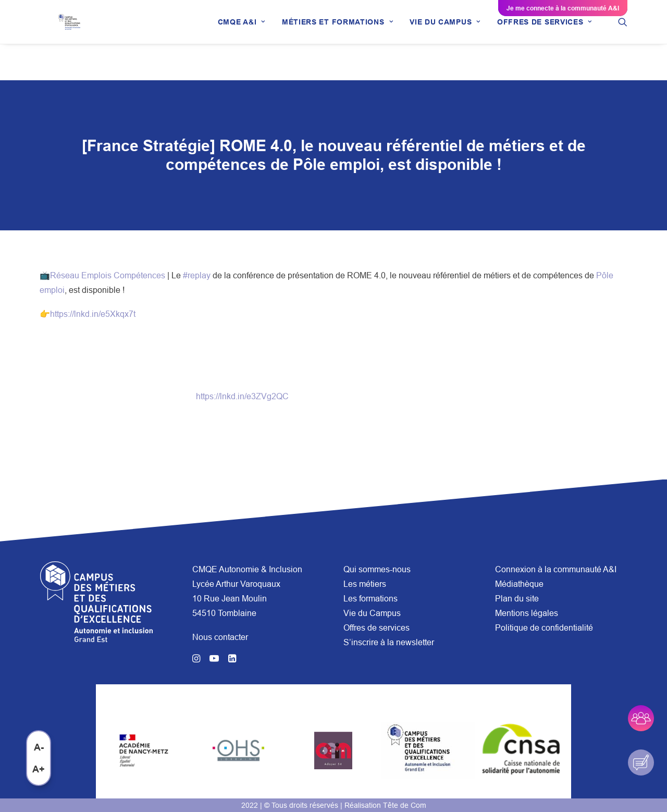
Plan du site (517, 598)
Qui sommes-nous (377, 569)
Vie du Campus (372, 613)
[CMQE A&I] (76, 40)
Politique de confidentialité (544, 628)
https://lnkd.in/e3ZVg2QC (242, 397)
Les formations (370, 598)
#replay (197, 276)
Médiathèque (519, 584)
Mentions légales (527, 613)
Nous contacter (220, 637)
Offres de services (376, 628)
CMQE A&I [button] (242, 40)
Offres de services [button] (545, 40)
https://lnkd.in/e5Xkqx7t (93, 314)
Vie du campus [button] (445, 40)
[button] (623, 40)
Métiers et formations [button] (337, 40)
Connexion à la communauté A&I (556, 569)
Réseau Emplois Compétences (108, 276)
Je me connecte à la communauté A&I (563, 8)
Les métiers (365, 584)
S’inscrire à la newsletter (389, 642)
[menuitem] (242, 40)
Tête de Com (405, 805)
